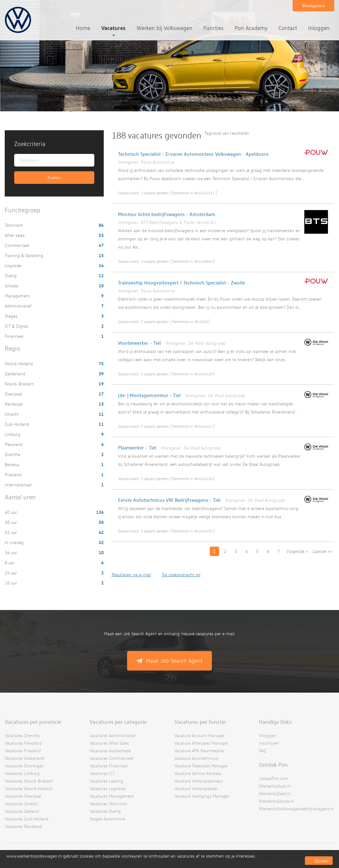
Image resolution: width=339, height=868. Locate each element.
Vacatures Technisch (108, 803)
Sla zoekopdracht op (181, 575)
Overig (11, 276)
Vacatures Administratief (113, 735)
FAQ (263, 751)
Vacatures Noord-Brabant (29, 781)
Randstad (14, 404)
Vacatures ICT (102, 773)
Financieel (15, 336)
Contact (288, 28)
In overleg (15, 542)
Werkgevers (313, 6)
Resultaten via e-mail (131, 575)
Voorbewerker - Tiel (139, 343)
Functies (213, 28)
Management (18, 296)
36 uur (12, 552)
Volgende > (297, 551)
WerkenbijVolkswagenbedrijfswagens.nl (296, 809)
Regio (12, 348)
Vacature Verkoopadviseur (199, 781)
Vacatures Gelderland (25, 758)
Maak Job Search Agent (174, 661)
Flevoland (14, 444)
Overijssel (14, 394)
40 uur (12, 512)
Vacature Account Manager (200, 735)
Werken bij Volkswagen (164, 28)
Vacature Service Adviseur (198, 773)
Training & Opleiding (25, 255)
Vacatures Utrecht (21, 803)
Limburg (13, 434)
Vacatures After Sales (109, 743)
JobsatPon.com (274, 778)
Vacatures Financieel (108, 766)
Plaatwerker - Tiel (137, 448)
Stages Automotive (107, 819)
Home (83, 28)
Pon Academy (251, 28)
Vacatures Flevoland (23, 743)
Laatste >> (323, 551)
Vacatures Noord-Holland (29, 788)
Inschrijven (269, 743)
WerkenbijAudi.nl (275, 786)
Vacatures (113, 28)
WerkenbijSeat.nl (275, 793)
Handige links (275, 722)
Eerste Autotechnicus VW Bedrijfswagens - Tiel (169, 500)
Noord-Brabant (20, 384)
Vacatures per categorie (118, 722)
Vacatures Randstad (23, 826)
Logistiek (14, 265)
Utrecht (12, 414)
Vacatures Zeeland (22, 811)
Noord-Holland (20, 364)
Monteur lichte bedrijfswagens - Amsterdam (167, 214)
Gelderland (16, 374)
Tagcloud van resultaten (227, 133)
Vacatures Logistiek (108, 788)
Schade (12, 286)
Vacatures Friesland (23, 751)
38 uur (12, 522)
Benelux (13, 464)
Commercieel (18, 245)
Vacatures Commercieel (111, 758)
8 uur (10, 563)
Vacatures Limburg (22, 773)
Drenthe (13, 454)
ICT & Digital (17, 326)
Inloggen (319, 28)
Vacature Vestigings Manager (202, 796)
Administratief (19, 306)
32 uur (12, 532)
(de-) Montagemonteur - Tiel (149, 395)
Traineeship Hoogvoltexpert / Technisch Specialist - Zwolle (181, 283)
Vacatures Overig (105, 811)
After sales (15, 235)
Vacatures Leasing (106, 781)
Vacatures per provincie (33, 722)
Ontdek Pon (273, 765)
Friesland (14, 475)
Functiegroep (23, 210)
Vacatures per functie (200, 722)
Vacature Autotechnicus (196, 758)
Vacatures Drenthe (22, 735)
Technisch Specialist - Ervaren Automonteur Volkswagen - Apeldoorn (193, 154)
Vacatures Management (112, 796)
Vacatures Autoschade (110, 751)
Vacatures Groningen (24, 766)
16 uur (12, 583)
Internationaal (19, 485)
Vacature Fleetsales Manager (201, 766)
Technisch (15, 225)
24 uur (12, 573)
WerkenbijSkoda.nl (276, 801)
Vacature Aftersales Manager (201, 743)
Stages (12, 316)
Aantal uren (20, 497)
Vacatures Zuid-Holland (26, 819)
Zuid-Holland (18, 424)
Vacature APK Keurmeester (199, 751)
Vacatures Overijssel (23, 796)
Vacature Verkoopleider (196, 788)
